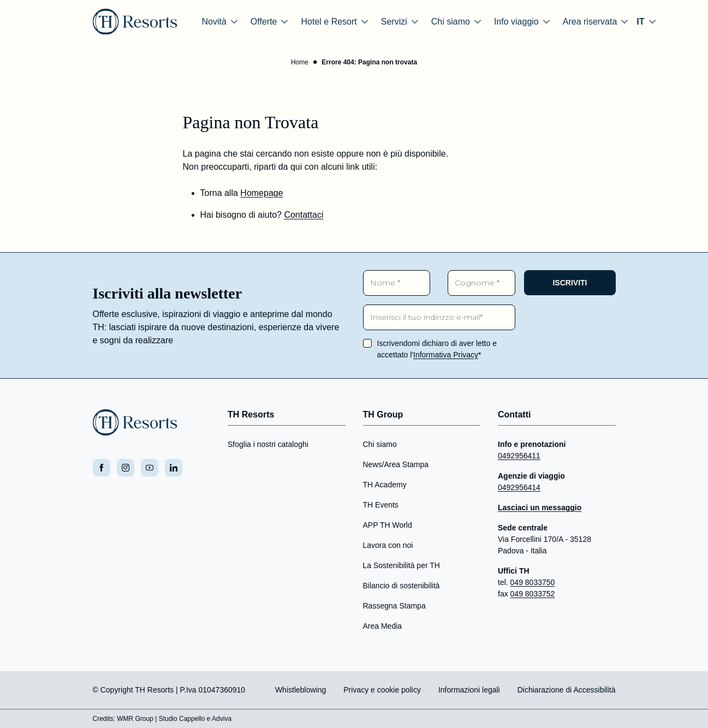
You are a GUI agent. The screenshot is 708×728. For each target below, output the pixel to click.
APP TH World (388, 525)
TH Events (381, 505)
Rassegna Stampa (394, 606)
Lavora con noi (388, 545)
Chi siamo (380, 444)
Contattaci (304, 215)
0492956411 (519, 456)
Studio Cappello (182, 719)
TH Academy (385, 485)
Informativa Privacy (446, 355)
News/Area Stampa (396, 464)
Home (300, 62)
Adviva (222, 719)
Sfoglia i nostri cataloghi (268, 444)
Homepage (261, 193)
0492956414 (519, 487)
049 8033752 (533, 594)
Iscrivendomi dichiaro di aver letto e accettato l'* (437, 349)
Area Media (383, 626)
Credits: (104, 719)
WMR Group (135, 719)
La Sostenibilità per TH (401, 565)
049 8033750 (533, 582)
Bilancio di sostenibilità (401, 586)
